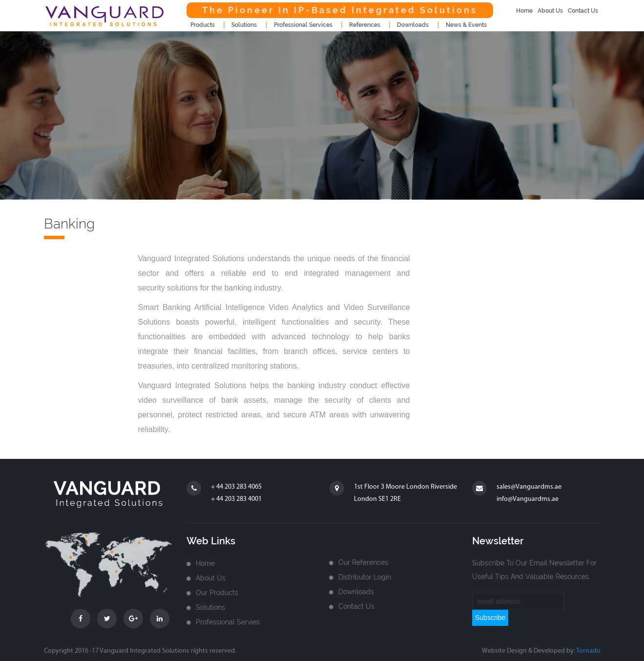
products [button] (203, 25)
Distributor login (365, 577)
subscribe (490, 618)
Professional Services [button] (303, 25)
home (524, 11)
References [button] (365, 25)
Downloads (356, 592)
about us (550, 11)
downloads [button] (413, 25)
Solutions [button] (244, 25)
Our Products (217, 593)
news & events (466, 25)
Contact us (356, 606)
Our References (363, 562)
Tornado (588, 651)
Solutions (210, 607)
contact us (583, 11)
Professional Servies (228, 622)
